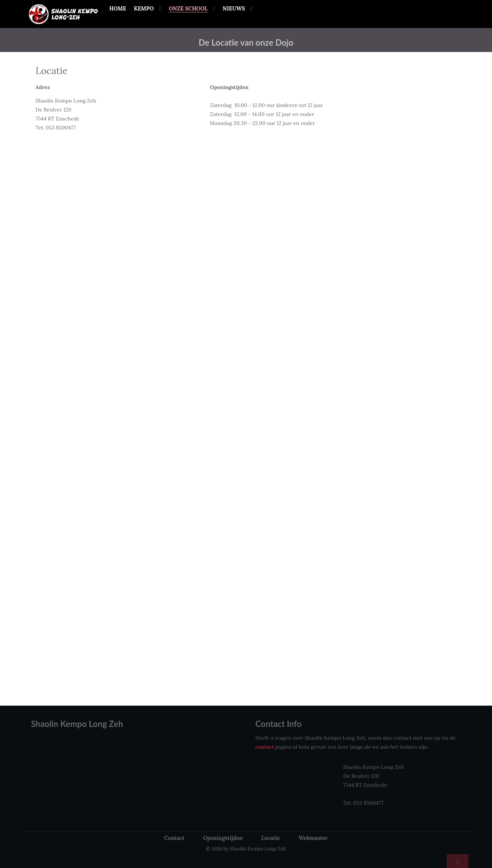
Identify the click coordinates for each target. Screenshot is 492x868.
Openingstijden (223, 838)
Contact (174, 838)
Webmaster (313, 838)
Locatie (271, 838)
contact (265, 747)
